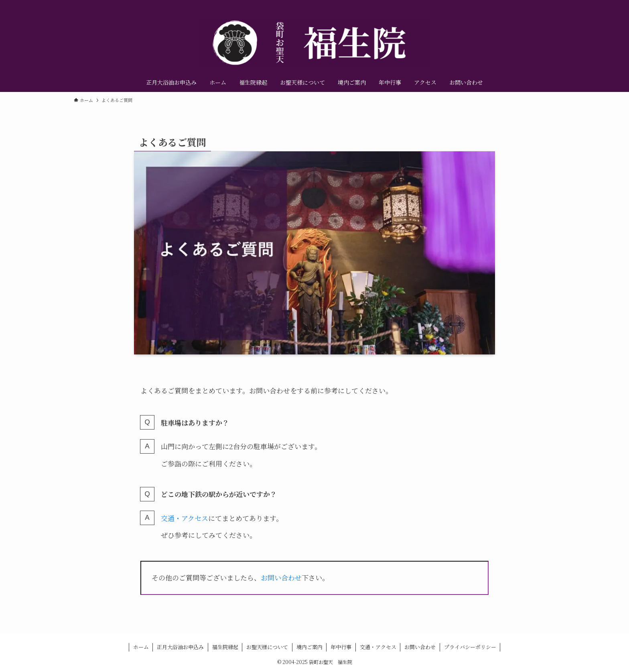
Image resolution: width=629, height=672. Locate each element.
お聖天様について (267, 647)
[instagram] (529, 4)
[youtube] (540, 4)
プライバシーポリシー (470, 647)
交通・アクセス (185, 518)
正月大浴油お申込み (180, 647)
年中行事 (341, 647)
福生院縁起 (225, 647)
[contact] (550, 4)
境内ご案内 (309, 647)
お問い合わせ (281, 577)
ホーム (141, 647)
